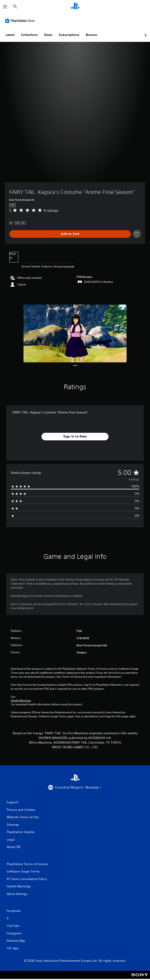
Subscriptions (69, 35)
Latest (10, 35)
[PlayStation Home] (75, 7)
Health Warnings (21, 701)
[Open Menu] (5, 7)
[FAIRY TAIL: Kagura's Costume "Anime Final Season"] (75, 334)
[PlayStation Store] (21, 20)
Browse (91, 35)
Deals (48, 35)
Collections (29, 35)
